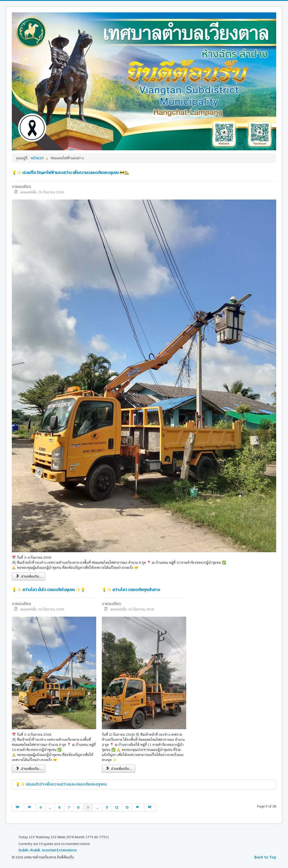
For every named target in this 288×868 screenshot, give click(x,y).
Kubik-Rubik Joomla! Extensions (48, 850)
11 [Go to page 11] (107, 807)
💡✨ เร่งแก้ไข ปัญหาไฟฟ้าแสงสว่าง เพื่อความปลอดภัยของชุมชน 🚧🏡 (70, 173)
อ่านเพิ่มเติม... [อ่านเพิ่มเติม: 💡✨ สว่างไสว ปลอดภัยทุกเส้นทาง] (119, 769)
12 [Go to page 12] (117, 807)
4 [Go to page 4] (40, 807)
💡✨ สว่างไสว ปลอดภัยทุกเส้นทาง (131, 590)
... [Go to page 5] (50, 807)
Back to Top (265, 857)
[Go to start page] (18, 807)
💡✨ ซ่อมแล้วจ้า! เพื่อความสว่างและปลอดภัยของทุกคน (61, 784)
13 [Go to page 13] (127, 807)
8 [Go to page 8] (78, 807)
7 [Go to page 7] (69, 807)
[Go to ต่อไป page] (30, 807)
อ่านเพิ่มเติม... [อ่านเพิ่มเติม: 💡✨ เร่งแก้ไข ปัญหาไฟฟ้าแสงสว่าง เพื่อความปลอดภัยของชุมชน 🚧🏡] (29, 576)
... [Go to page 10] (97, 807)
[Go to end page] (150, 807)
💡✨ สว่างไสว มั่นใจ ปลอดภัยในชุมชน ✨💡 (49, 590)
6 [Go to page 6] (59, 807)
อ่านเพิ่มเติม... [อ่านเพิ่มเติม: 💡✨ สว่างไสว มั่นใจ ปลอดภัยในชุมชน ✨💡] (29, 769)
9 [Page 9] (88, 807)
